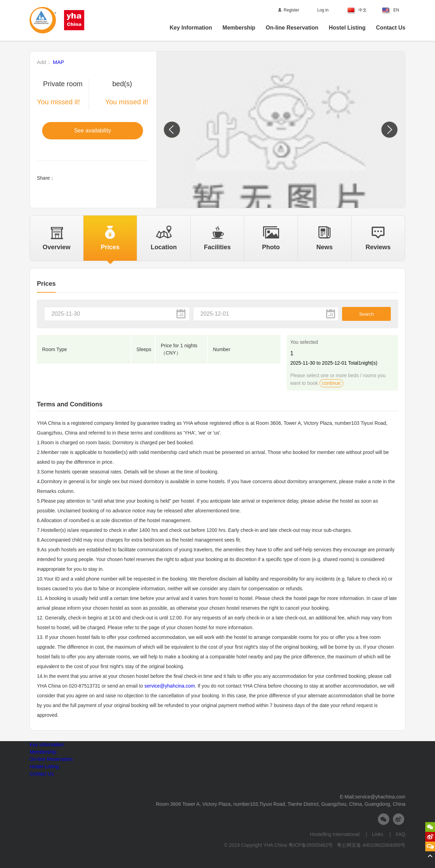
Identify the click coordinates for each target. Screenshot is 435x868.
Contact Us (391, 28)
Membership (239, 28)
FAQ (398, 834)
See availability (93, 131)
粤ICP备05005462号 (311, 845)
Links (378, 834)
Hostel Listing (347, 28)
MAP (59, 62)
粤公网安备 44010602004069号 (371, 845)
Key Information (191, 28)
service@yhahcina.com (170, 686)
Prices (46, 284)
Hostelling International (338, 834)
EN (391, 10)
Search (366, 314)
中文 (357, 10)
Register (288, 10)
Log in (323, 10)
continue (331, 383)
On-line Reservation (292, 28)
